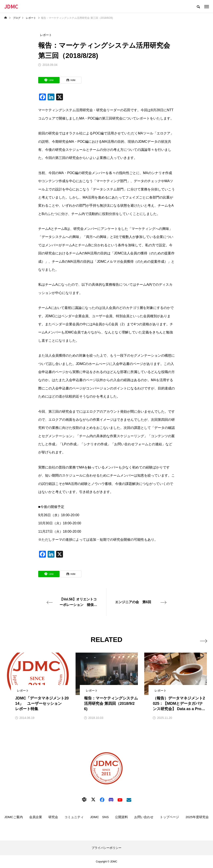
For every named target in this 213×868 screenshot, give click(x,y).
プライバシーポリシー (106, 848)
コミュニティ (74, 817)
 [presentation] (203, 640)
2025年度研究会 (197, 817)
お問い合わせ (144, 817)
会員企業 (36, 817)
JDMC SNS (99, 817)
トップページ (169, 817)
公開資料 (121, 817)
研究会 (53, 817)
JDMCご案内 (14, 817)
